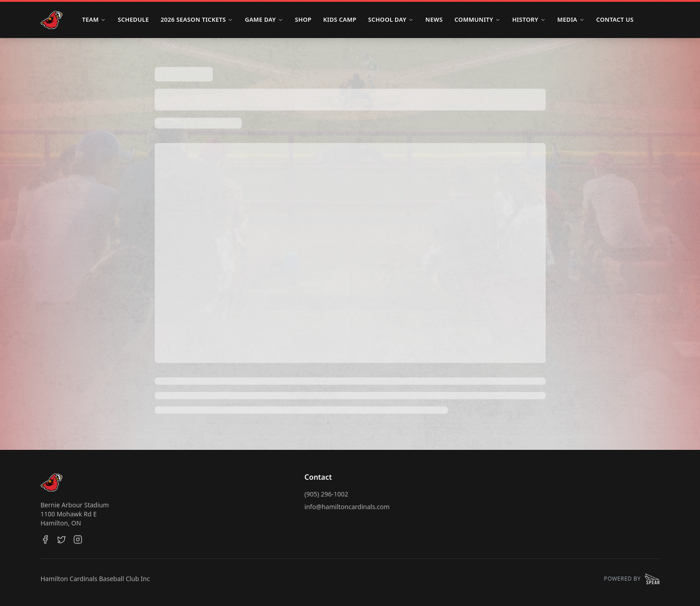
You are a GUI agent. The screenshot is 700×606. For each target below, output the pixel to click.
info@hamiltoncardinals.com (347, 507)
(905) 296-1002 (326, 494)
